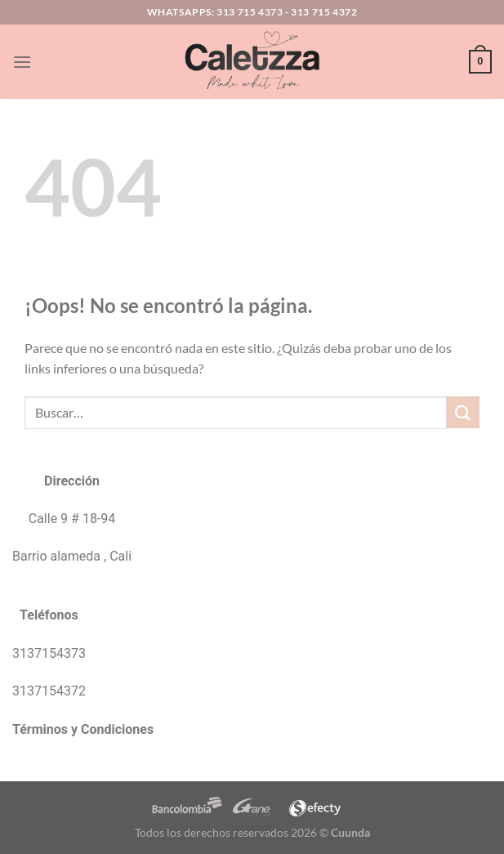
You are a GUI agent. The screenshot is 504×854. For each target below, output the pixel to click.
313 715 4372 (324, 12)
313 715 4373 (250, 12)
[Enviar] (463, 412)
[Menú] (22, 62)
